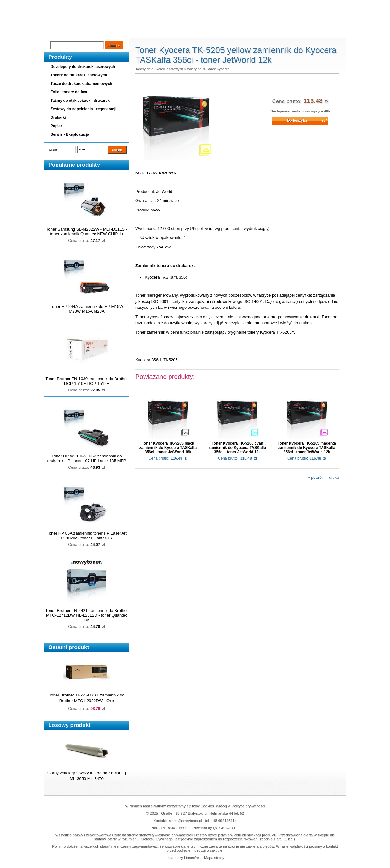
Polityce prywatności (248, 806)
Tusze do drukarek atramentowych (81, 84)
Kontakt (151, 32)
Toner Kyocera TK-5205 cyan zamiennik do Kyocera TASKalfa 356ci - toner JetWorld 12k (238, 448)
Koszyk (307, 5)
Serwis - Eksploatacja (70, 134)
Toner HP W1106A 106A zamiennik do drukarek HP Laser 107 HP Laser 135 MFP (87, 458)
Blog (54, 32)
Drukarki (58, 117)
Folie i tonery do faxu (70, 92)
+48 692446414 (224, 820)
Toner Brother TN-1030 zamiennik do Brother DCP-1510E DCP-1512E (87, 381)
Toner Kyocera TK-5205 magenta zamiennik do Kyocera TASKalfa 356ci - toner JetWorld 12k (307, 448)
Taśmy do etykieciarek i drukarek (80, 101)
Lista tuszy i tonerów (182, 857)
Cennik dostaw (83, 32)
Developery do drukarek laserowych (83, 67)
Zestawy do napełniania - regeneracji (83, 109)
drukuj (334, 478)
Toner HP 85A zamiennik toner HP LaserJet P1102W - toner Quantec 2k (87, 536)
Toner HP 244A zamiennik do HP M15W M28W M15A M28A (87, 309)
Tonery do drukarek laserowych (79, 75)
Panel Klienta (120, 32)
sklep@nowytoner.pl (185, 820)
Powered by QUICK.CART (214, 828)
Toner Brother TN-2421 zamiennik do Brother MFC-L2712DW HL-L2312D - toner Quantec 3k (87, 615)
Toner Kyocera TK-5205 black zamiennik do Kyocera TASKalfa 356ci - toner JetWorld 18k (168, 448)
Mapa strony (214, 857)
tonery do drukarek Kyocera (208, 69)
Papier (56, 126)
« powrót (315, 478)
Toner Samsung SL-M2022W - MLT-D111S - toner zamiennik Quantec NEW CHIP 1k (87, 232)
